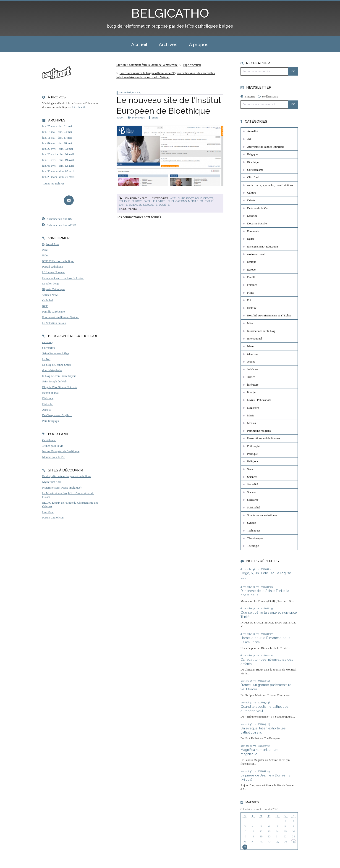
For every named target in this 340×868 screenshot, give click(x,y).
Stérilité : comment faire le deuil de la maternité (147, 65)
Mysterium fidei (52, 482)
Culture (251, 193)
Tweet (120, 118)
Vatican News (50, 295)
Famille (149, 201)
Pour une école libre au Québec (60, 317)
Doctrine (252, 216)
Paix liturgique (51, 421)
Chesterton (48, 348)
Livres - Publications (171, 201)
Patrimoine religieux (259, 431)
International (255, 339)
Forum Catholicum (53, 518)
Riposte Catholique (53, 289)
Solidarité (253, 500)
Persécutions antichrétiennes (264, 438)
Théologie (253, 546)
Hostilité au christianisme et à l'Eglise (269, 316)
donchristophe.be (52, 370)
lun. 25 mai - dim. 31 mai (57, 126)
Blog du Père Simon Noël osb (60, 387)
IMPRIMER (136, 118)
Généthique (49, 440)
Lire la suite (79, 107)
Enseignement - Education (263, 247)
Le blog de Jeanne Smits (56, 365)
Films (250, 293)
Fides (45, 255)
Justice (251, 377)
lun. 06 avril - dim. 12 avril (58, 166)
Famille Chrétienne (53, 312)
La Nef (46, 359)
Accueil (139, 45)
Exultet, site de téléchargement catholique (67, 476)
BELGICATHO (170, 13)
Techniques (254, 531)
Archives (168, 45)
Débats (208, 198)
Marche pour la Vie (54, 457)
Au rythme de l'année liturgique (266, 147)
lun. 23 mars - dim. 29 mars (58, 177)
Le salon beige (51, 284)
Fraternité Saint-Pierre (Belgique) (62, 488)
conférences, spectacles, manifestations (270, 185)
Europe (137, 201)
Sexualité (150, 205)
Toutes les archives (53, 184)
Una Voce (48, 512)
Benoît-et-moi (50, 393)
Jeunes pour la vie (53, 446)
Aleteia (46, 410)
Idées (250, 323)
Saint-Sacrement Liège (56, 353)
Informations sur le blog (261, 331)
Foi (249, 300)
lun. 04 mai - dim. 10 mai (57, 143)
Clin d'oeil (253, 177)
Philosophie (254, 446)
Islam (250, 346)
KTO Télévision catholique (58, 261)
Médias (193, 201)
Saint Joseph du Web (54, 381)
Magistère (253, 408)
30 (293, 842)
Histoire (252, 308)
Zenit (45, 250)
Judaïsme (253, 369)
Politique (206, 201)
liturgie (251, 392)
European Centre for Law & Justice (63, 278)
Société (164, 205)
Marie (251, 416)
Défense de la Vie (257, 208)
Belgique (252, 154)
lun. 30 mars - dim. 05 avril (58, 171)
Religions (253, 461)
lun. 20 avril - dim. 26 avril (58, 154)
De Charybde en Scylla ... (57, 415)
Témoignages (255, 538)
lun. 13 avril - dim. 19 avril (58, 160)
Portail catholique (53, 267)
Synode (251, 523)
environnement (256, 254)
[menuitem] (139, 44)
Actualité (178, 198)
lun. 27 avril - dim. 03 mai (58, 149)
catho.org (48, 342)
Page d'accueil (192, 65)
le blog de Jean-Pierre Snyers (59, 376)
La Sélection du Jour (54, 323)
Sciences (135, 205)
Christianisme (255, 170)
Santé (123, 205)
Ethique (125, 201)
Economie (253, 231)
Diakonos (48, 398)
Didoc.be (48, 404)
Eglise (251, 239)
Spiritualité (254, 508)
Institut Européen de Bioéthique (61, 451)
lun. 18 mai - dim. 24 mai (57, 132)
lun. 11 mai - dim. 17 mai (57, 138)
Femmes (252, 285)
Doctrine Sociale (257, 224)
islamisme (253, 354)
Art (249, 139)
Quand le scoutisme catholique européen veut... (264, 709)
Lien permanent (133, 198)
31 (245, 847)
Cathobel (47, 300)
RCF (45, 306)
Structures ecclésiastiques (262, 515)
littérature (253, 385)
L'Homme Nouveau (54, 272)
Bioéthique (194, 198)
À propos (199, 45)
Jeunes (251, 362)
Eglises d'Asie (50, 244)
